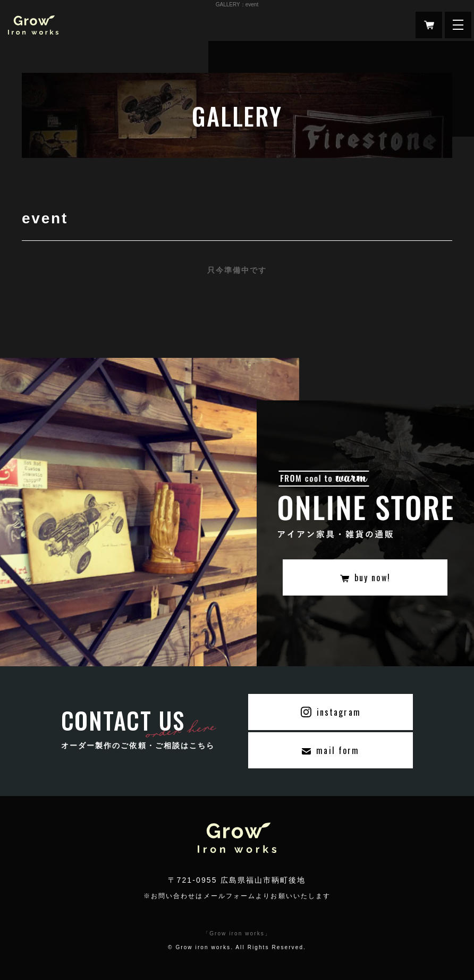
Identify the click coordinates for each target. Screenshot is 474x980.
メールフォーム (230, 896)
